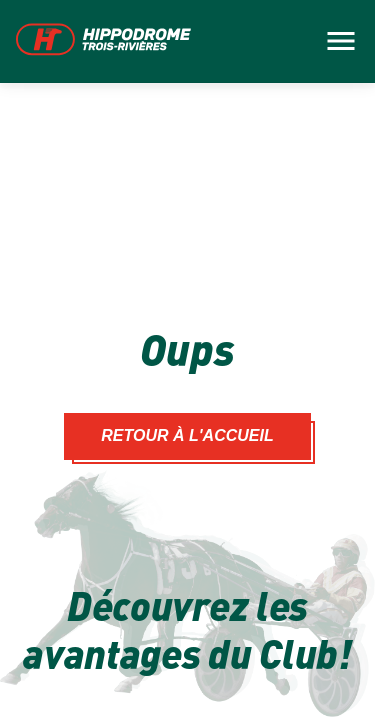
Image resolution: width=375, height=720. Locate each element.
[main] (187, 360)
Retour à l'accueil (187, 435)
